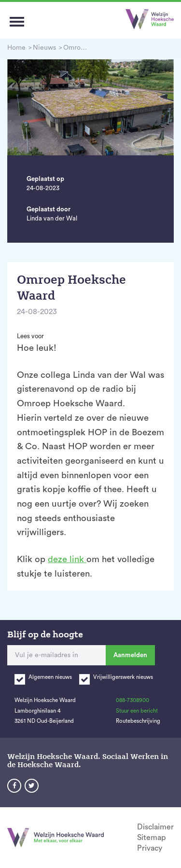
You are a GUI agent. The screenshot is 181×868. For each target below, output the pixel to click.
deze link (67, 559)
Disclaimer (155, 827)
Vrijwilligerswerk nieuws (123, 677)
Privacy (150, 848)
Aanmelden (130, 655)
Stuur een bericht (137, 711)
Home (16, 48)
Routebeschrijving (138, 721)
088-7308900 (132, 700)
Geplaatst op (45, 179)
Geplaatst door (49, 209)
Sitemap (151, 838)
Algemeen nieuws (50, 677)
